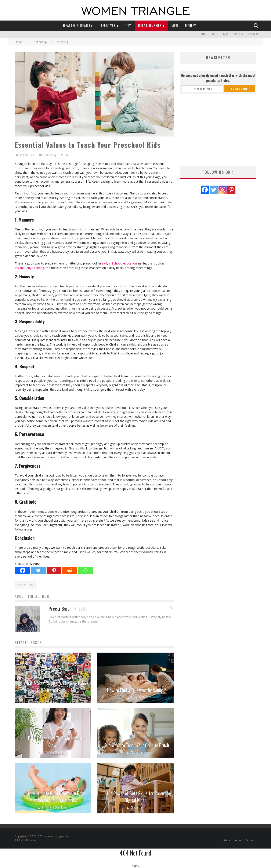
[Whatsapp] (85, 570)
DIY (128, 26)
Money (191, 26)
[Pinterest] (54, 570)
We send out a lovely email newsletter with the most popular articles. (218, 78)
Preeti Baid (27, 155)
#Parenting (25, 585)
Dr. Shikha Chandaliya (55, 752)
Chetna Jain (138, 752)
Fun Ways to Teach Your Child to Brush (137, 745)
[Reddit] (70, 570)
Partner (238, 34)
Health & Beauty (78, 26)
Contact (253, 34)
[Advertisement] (218, 130)
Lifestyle (108, 26)
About (214, 34)
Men (175, 26)
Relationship (150, 26)
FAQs (226, 34)
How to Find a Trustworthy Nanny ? (137, 690)
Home (202, 34)
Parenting (50, 155)
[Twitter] (38, 570)
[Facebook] (23, 570)
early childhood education (119, 263)
